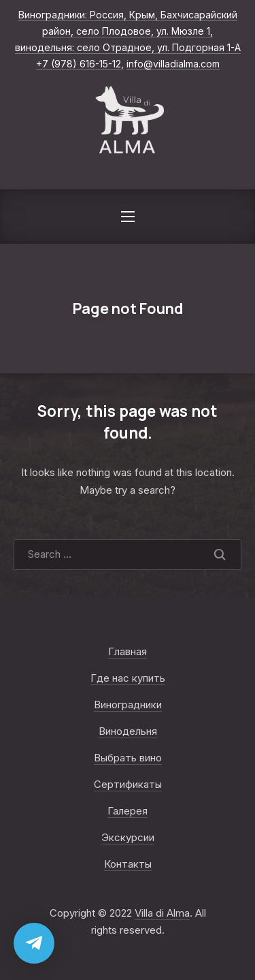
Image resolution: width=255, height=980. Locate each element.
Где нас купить (128, 678)
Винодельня (128, 731)
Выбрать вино (128, 758)
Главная (128, 651)
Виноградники (128, 705)
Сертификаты (128, 784)
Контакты (128, 864)
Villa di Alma (162, 913)
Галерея (128, 811)
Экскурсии (128, 837)
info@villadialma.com (173, 64)
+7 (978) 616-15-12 (79, 64)
